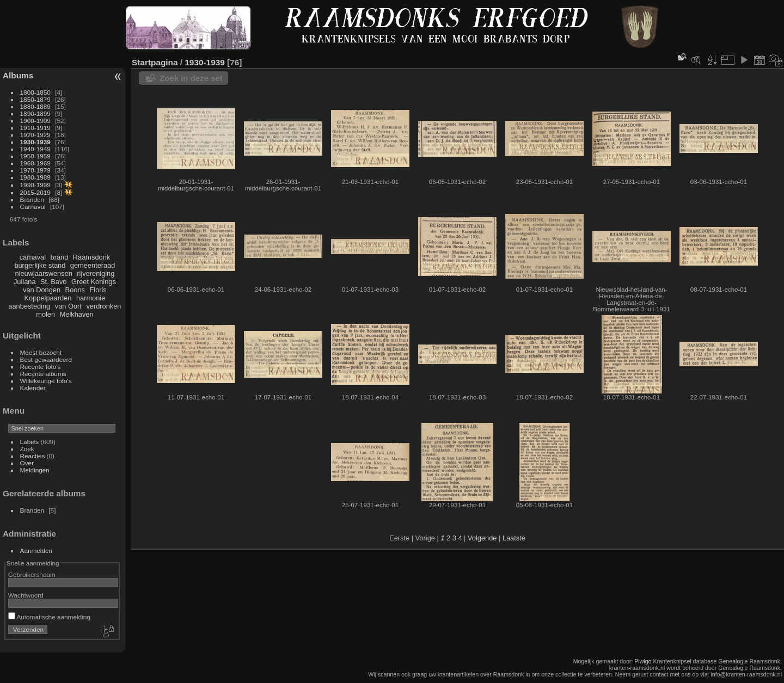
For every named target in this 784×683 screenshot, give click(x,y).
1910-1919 (35, 128)
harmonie (91, 298)
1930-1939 (35, 142)
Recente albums (43, 374)
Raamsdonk (91, 257)
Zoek (27, 449)
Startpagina (155, 62)
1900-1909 (35, 121)
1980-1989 (35, 177)
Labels (30, 442)
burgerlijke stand (40, 265)
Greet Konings (94, 282)
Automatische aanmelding (49, 617)
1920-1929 (35, 135)
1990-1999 (35, 185)
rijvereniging (96, 273)
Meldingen (35, 470)
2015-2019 (35, 192)
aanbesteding (29, 306)
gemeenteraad (93, 265)
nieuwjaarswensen (43, 273)
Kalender (33, 388)
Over (27, 463)
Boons (75, 290)
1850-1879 (35, 99)
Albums (18, 75)
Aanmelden (36, 550)
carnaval (33, 257)
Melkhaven (77, 314)
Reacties (33, 456)
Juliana (25, 282)
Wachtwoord (26, 595)
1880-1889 (35, 106)
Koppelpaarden (48, 298)
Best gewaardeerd (46, 359)
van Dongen (42, 290)
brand (60, 257)
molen (45, 314)
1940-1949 (35, 149)
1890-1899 (35, 113)
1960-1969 (35, 163)
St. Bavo (53, 282)
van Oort (68, 306)
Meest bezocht (41, 352)
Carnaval (33, 207)
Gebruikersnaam (32, 574)
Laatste (514, 538)
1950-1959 (35, 156)
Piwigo (643, 661)
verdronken (103, 306)
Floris (98, 290)
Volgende (482, 538)
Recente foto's (41, 367)
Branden (32, 199)
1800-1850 (35, 92)
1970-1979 (35, 170)
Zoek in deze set (191, 78)
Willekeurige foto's (46, 381)
